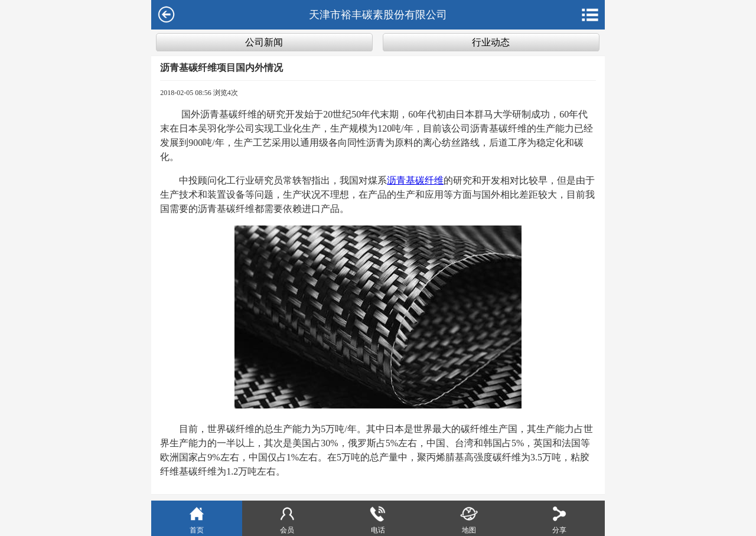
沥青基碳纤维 (415, 180)
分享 (559, 519)
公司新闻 (264, 42)
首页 (197, 519)
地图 (469, 519)
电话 (378, 519)
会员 (287, 519)
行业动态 (491, 42)
